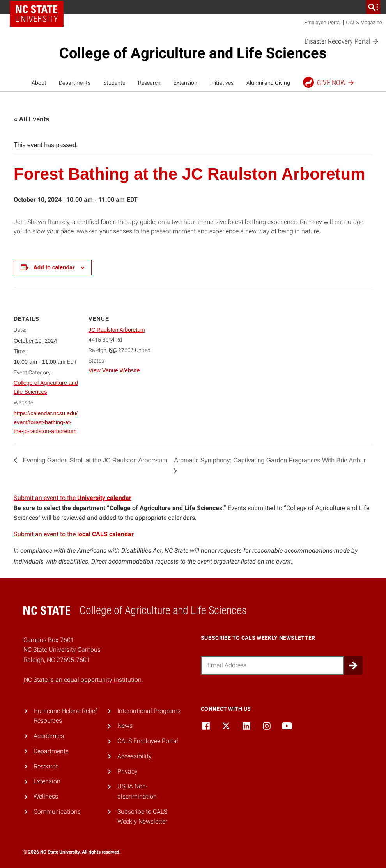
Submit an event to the (73, 498)
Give (329, 82)
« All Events (32, 119)
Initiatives (222, 83)
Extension (185, 83)
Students (114, 83)
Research (149, 83)
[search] (373, 7)
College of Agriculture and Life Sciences (193, 53)
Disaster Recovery (342, 42)
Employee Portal (322, 22)
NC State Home (37, 14)
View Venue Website (114, 370)
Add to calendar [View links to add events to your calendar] (54, 267)
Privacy (127, 771)
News (125, 726)
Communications (57, 812)
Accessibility (135, 756)
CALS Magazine (364, 22)
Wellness (46, 796)
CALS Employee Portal (148, 741)
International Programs (149, 711)
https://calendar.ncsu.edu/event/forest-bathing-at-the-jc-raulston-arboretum (46, 422)
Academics (49, 736)
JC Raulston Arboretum (117, 330)
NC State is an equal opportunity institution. (83, 680)
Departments (75, 83)
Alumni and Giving (268, 83)
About (39, 83)
